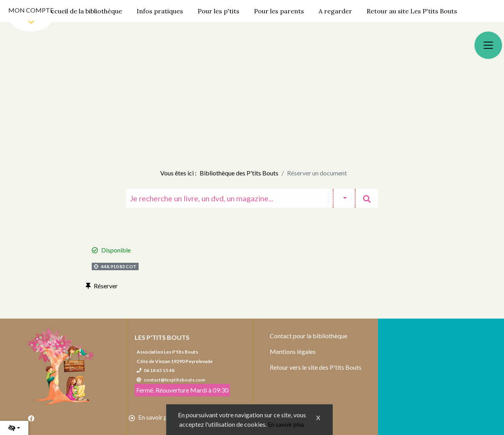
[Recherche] (229, 198)
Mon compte (31, 10)
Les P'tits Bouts (162, 337)
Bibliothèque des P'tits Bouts (239, 173)
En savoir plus (286, 424)
